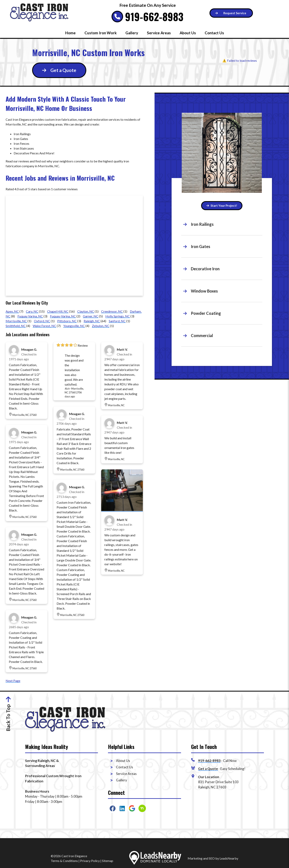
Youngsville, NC (74, 326)
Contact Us (214, 33)
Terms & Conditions (64, 861)
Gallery (132, 33)
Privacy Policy (90, 861)
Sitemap (108, 861)
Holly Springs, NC (118, 316)
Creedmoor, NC (112, 311)
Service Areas (159, 33)
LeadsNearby (229, 858)
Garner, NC (91, 316)
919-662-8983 (154, 16)
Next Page (13, 681)
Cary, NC (32, 311)
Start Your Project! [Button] (222, 206)
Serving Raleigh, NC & (42, 761)
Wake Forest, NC (44, 326)
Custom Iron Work (101, 33)
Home (70, 33)
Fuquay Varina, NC (30, 316)
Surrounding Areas (40, 766)
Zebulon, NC (101, 326)
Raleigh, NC (92, 321)
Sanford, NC (117, 321)
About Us (188, 33)
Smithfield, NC (16, 326)
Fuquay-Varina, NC (63, 316)
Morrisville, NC (16, 321)
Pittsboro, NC (67, 321)
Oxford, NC (42, 321)
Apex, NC (12, 311)
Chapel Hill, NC (58, 311)
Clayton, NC (86, 311)
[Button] (231, 13)
